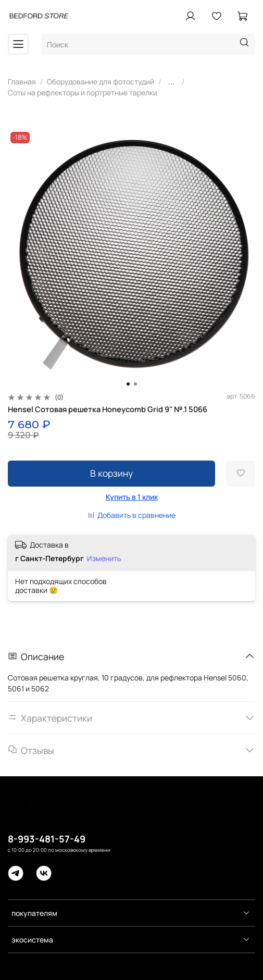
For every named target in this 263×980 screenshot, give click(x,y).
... (171, 82)
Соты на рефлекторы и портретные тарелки (83, 92)
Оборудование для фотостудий (101, 82)
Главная (22, 82)
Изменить (104, 559)
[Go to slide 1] (128, 384)
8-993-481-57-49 (47, 839)
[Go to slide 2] (135, 384)
